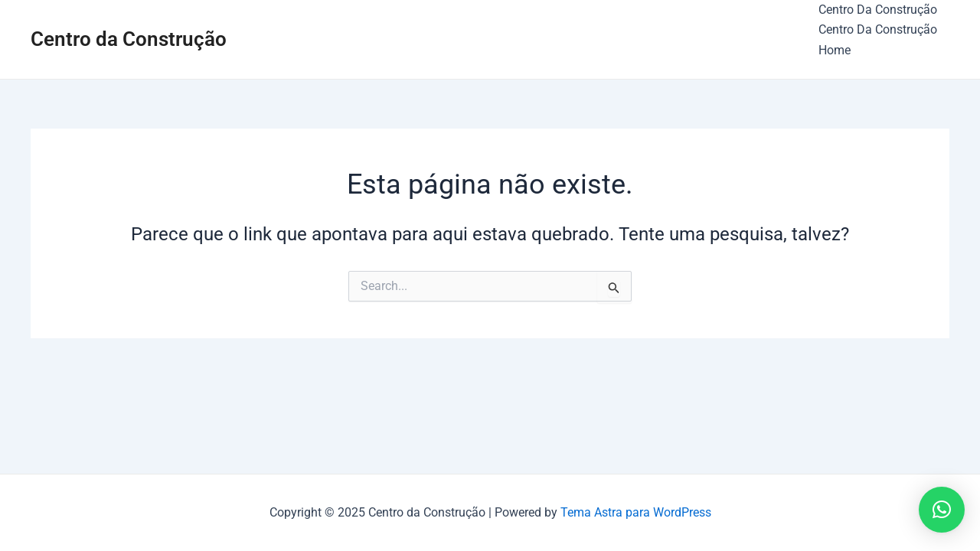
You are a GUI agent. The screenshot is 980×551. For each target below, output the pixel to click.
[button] (942, 510)
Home (835, 50)
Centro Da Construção (878, 10)
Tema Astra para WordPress (636, 512)
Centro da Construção (129, 39)
